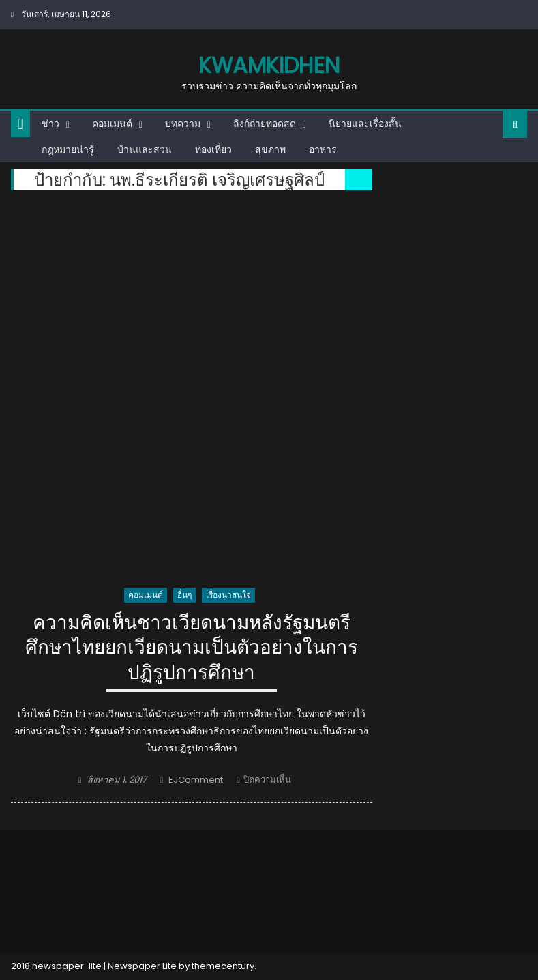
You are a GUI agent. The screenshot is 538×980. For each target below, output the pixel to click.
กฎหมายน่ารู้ (68, 149)
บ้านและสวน (145, 149)
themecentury (223, 966)
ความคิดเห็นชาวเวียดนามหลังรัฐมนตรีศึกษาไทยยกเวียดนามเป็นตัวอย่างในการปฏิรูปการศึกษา (192, 648)
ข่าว (50, 124)
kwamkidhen (269, 65)
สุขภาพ (270, 149)
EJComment (196, 780)
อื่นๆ (184, 595)
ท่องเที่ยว (213, 149)
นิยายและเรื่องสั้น (365, 124)
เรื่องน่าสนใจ (228, 595)
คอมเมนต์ (112, 124)
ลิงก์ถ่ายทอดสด (265, 124)
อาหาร (323, 149)
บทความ (183, 124)
